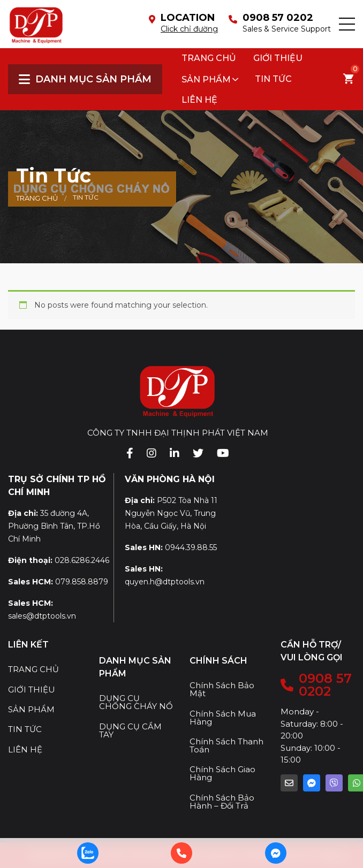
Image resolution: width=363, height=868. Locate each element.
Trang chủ (209, 58)
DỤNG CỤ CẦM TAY (130, 730)
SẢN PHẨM (206, 79)
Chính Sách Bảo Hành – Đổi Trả (222, 802)
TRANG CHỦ (33, 669)
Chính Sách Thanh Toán (226, 745)
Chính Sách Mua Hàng (223, 718)
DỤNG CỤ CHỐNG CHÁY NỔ (136, 702)
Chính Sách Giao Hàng (222, 773)
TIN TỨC (25, 729)
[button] (347, 24)
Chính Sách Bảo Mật (222, 689)
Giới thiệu (278, 58)
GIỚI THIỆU (32, 690)
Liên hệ (199, 100)
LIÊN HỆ (25, 749)
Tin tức (273, 79)
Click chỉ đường (189, 29)
